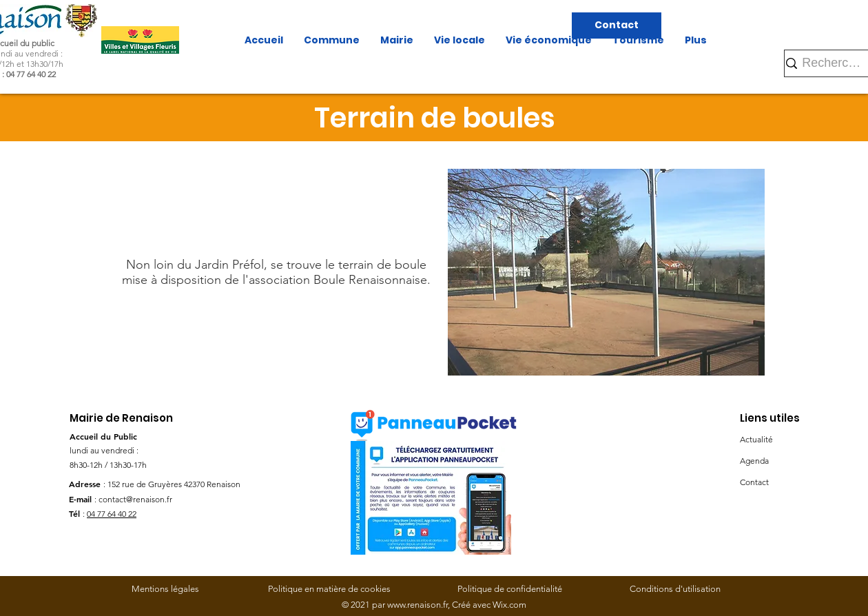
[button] (606, 272)
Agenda (754, 461)
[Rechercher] (833, 63)
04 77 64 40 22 (112, 514)
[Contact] (617, 25)
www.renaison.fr (417, 605)
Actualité (756, 439)
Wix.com (509, 605)
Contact (754, 482)
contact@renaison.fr (135, 499)
